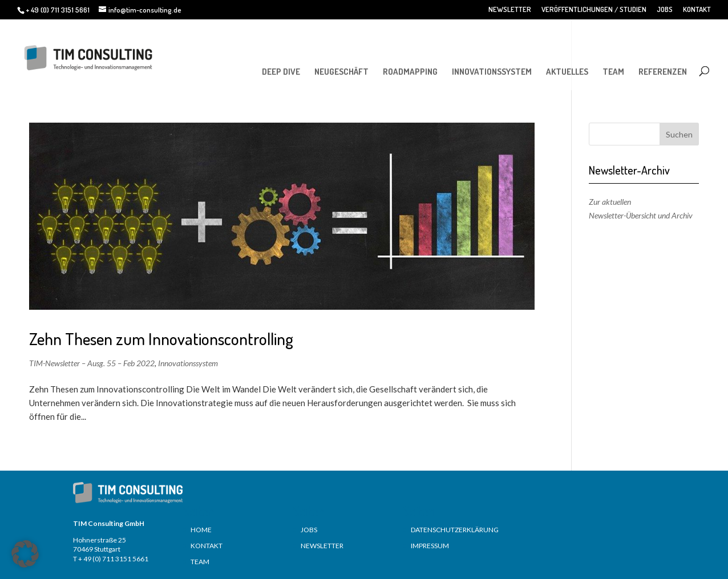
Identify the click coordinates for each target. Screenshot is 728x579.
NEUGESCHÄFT (341, 72)
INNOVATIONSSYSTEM (492, 72)
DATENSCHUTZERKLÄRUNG (455, 530)
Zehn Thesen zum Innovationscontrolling (161, 339)
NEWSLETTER (510, 10)
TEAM (613, 72)
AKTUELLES (567, 72)
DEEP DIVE (281, 72)
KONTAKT (697, 10)
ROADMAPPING (410, 72)
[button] (25, 554)
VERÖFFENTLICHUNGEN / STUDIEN (594, 10)
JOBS (665, 10)
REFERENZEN (663, 72)
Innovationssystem (188, 363)
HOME (201, 530)
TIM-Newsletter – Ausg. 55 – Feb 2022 (92, 363)
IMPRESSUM (430, 546)
